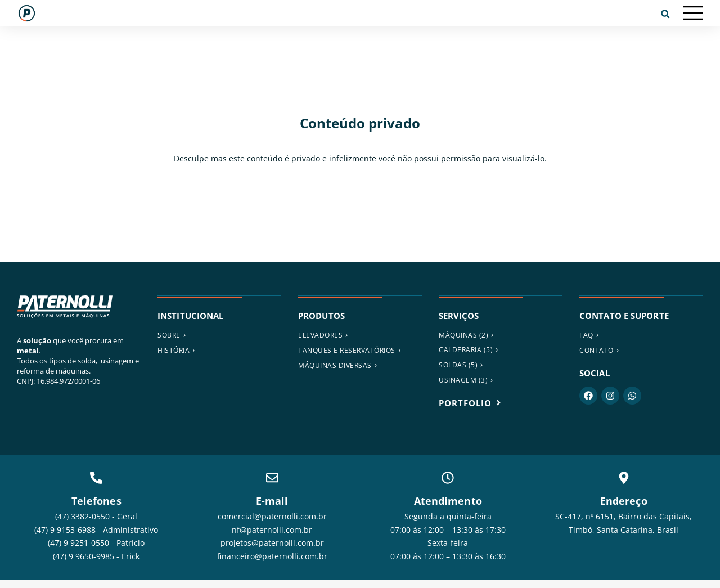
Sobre (169, 335)
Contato (597, 350)
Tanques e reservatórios (347, 350)
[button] (665, 14)
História (174, 350)
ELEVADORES (320, 335)
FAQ (586, 335)
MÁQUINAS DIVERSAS (335, 365)
